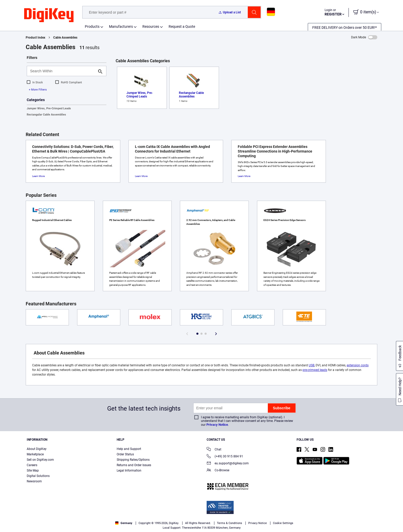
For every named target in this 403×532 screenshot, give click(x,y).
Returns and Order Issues (134, 465)
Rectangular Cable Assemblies (46, 115)
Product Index (35, 38)
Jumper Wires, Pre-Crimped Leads (49, 108)
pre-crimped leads (315, 370)
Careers (32, 465)
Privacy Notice (217, 425)
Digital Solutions (38, 476)
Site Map (33, 471)
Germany (124, 523)
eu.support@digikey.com (228, 464)
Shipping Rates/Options (133, 460)
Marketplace (35, 454)
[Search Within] (62, 71)
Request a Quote (182, 26)
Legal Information (129, 471)
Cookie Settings (283, 523)
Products (92, 26)
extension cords (358, 365)
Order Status (125, 454)
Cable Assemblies (65, 38)
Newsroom (34, 481)
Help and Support (129, 449)
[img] (49, 15)
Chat (214, 450)
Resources (151, 26)
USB (312, 365)
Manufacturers (121, 26)
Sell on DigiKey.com (40, 460)
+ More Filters (38, 90)
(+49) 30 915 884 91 (225, 457)
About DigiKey (37, 449)
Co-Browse (218, 471)
